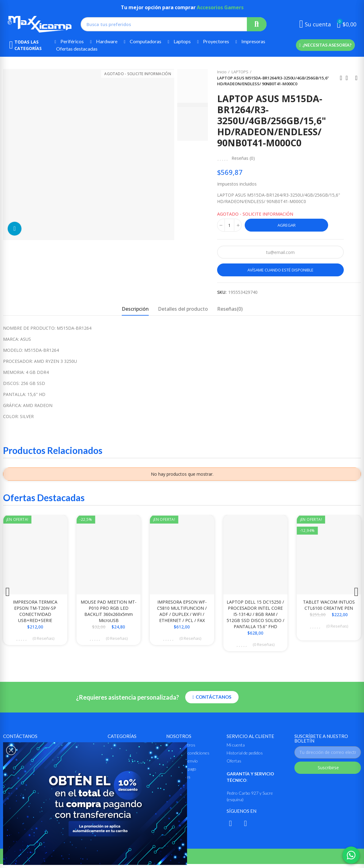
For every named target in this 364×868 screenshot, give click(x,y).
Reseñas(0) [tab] (230, 309)
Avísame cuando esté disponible (280, 270)
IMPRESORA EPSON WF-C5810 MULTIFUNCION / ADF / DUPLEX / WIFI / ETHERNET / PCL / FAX (182, 611)
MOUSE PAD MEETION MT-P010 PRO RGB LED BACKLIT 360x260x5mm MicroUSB (109, 611)
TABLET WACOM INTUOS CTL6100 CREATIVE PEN (329, 605)
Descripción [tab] (135, 309)
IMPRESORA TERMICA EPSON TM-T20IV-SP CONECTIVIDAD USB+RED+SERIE (35, 611)
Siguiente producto (356, 78)
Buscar (257, 24)
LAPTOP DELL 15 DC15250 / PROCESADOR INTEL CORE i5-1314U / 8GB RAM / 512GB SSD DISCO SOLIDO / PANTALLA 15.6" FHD (255, 614)
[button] (325, 45)
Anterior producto (341, 78)
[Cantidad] (229, 225)
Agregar (287, 225)
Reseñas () (243, 158)
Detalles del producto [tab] (183, 309)
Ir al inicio (349, 78)
